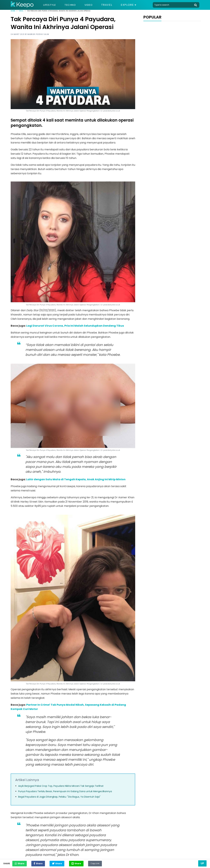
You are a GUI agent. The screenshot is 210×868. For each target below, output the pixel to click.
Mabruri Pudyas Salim (38, 34)
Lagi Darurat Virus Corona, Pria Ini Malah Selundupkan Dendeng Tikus (75, 326)
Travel (111, 5)
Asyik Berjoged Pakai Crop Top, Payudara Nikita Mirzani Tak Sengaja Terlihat (61, 786)
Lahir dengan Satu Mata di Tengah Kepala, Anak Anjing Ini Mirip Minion (76, 479)
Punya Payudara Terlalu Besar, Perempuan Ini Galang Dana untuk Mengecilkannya (65, 791)
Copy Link (106, 863)
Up (202, 863)
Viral (21, 11)
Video (92, 5)
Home (13, 11)
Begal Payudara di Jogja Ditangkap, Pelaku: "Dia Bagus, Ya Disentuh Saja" (59, 797)
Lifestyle (50, 5)
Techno (72, 5)
